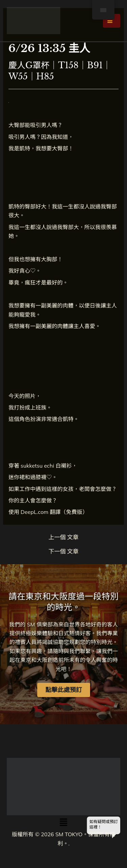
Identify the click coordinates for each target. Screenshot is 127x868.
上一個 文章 (63, 537)
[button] (63, 823)
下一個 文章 (63, 551)
